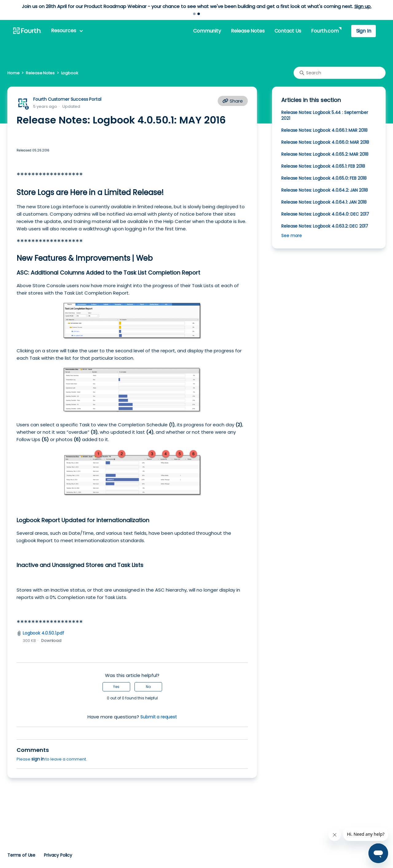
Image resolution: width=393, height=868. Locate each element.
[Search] (340, 73)
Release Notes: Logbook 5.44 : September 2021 (325, 115)
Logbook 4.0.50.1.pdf (43, 633)
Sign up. (363, 6)
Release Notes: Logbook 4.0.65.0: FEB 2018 (324, 178)
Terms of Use (21, 855)
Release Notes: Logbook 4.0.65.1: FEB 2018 (323, 166)
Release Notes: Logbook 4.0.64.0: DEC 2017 (325, 214)
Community (207, 31)
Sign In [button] (364, 31)
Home (13, 73)
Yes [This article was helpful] (116, 687)
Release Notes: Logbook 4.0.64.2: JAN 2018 (325, 190)
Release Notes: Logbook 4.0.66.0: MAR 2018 (325, 142)
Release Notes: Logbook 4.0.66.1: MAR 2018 (324, 130)
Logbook (70, 73)
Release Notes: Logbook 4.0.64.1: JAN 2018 (324, 202)
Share (233, 101)
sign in (38, 759)
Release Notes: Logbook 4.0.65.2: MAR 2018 (325, 154)
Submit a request (159, 717)
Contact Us (288, 31)
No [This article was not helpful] (148, 687)
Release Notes (248, 31)
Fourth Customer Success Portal (67, 99)
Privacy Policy (58, 855)
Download (51, 641)
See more (292, 236)
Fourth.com (325, 31)
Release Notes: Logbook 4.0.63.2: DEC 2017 (325, 226)
